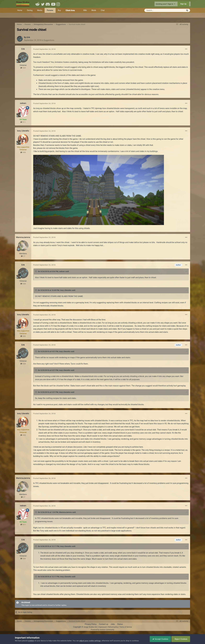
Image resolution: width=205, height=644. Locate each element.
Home (20, 10)
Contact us (104, 624)
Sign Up (183, 4)
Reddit (38, 4)
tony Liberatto (23, 131)
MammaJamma (23, 237)
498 (23, 152)
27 (23, 256)
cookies (31, 641)
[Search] (158, 10)
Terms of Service (126, 627)
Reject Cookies (181, 639)
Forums (50, 11)
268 (23, 68)
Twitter (43, 4)
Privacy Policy (91, 624)
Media (40, 10)
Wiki (85, 10)
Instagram (58, 4)
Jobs (113, 624)
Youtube (53, 4)
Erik (28, 37)
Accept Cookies (160, 639)
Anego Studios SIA (90, 627)
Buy (59, 10)
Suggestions (49, 40)
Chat (103, 10)
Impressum (103, 627)
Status (120, 624)
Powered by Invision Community (102, 630)
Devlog (30, 10)
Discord (48, 4)
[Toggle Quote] (36, 271)
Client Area (70, 10)
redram (23, 103)
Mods (94, 10)
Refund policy (113, 627)
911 (23, 122)
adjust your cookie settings (90, 641)
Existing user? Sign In (165, 4)
